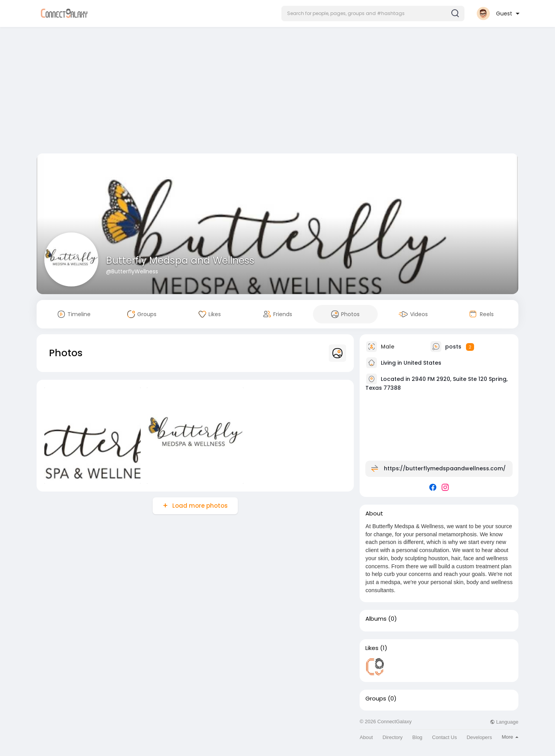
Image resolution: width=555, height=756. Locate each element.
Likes (372, 648)
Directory (393, 737)
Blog (417, 737)
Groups (376, 699)
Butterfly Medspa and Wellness (180, 260)
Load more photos (199, 506)
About (366, 737)
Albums (376, 619)
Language (504, 722)
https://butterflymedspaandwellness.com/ (445, 468)
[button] (373, 13)
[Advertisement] (277, 92)
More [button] (510, 737)
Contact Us (444, 737)
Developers (479, 737)
